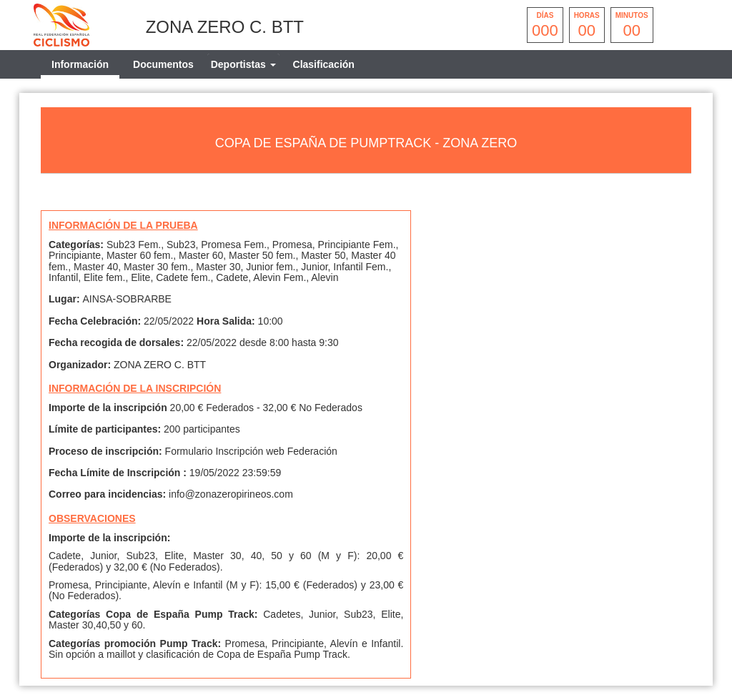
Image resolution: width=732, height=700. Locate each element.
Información (80, 64)
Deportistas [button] (243, 64)
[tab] (243, 64)
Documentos (163, 64)
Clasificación (324, 64)
